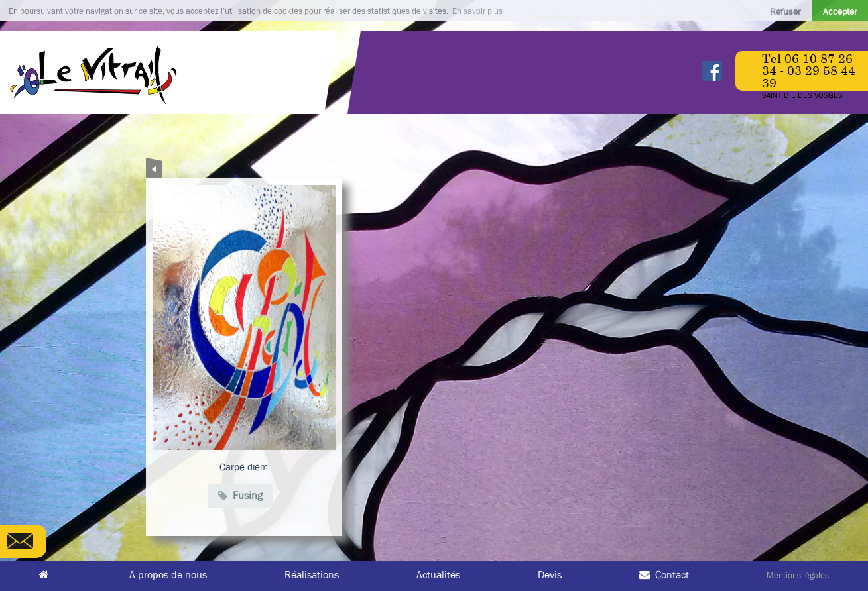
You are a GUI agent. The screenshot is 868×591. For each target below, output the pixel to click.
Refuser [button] (785, 11)
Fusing (240, 495)
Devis (550, 575)
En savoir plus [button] (477, 11)
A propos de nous (168, 575)
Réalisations (312, 575)
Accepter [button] (840, 11)
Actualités (438, 575)
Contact (664, 575)
